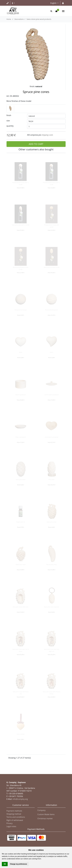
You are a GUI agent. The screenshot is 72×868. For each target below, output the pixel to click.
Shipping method (14, 814)
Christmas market (45, 819)
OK (5, 864)
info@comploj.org (20, 799)
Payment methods (14, 811)
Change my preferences (18, 864)
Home (9, 19)
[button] (13, 3)
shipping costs (47, 135)
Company (41, 810)
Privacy (10, 823)
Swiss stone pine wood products (39, 19)
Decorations (19, 19)
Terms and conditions (16, 817)
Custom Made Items (46, 814)
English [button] (54, 3)
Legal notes (11, 826)
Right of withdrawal (15, 820)
